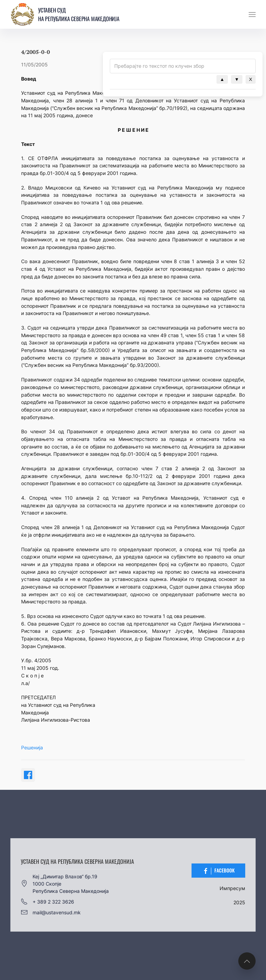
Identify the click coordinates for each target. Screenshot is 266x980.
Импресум (232, 888)
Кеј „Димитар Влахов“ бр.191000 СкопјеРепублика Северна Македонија (65, 884)
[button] (252, 15)
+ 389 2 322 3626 (47, 902)
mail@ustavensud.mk (51, 912)
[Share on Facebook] (28, 775)
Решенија (32, 747)
